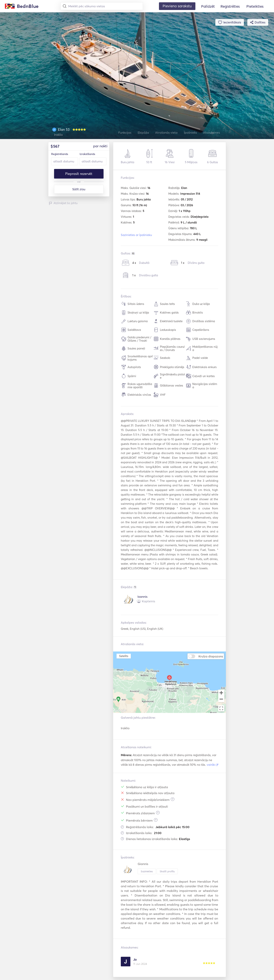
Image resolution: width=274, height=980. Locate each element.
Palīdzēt (208, 6)
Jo (135, 959)
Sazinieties (147, 871)
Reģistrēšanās (60, 154)
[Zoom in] (221, 693)
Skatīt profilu (167, 871)
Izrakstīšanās (87, 154)
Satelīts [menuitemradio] (123, 656)
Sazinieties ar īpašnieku (136, 235)
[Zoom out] (221, 699)
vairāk (212, 765)
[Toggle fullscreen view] (221, 708)
